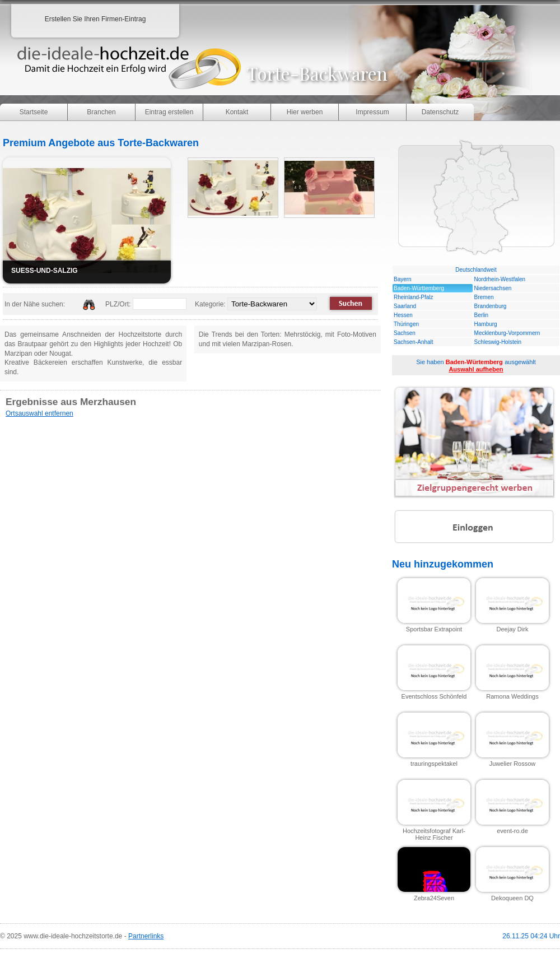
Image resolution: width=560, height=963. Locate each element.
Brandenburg (491, 306)
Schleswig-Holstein (498, 342)
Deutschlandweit (476, 270)
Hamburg (486, 324)
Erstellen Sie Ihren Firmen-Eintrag (95, 19)
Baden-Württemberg (419, 288)
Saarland (405, 306)
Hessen (403, 315)
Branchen (101, 112)
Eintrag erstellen (169, 112)
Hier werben (305, 112)
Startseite (34, 112)
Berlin (482, 315)
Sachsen (405, 333)
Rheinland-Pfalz (414, 297)
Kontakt (237, 112)
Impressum (372, 112)
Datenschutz (440, 112)
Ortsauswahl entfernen (39, 413)
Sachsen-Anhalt (414, 342)
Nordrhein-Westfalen (500, 279)
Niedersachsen (493, 288)
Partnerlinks (146, 936)
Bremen (484, 297)
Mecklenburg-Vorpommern (507, 333)
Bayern (403, 279)
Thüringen (406, 324)
